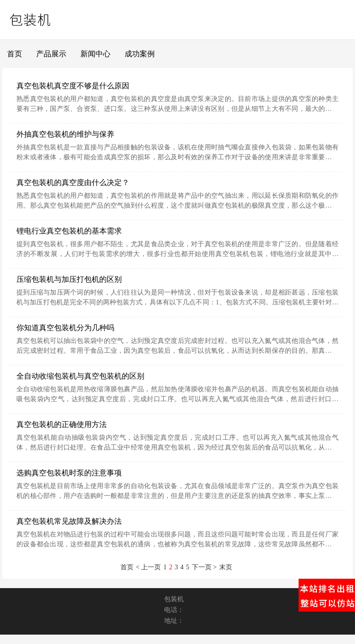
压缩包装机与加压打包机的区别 (69, 279)
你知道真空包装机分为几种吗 (65, 328)
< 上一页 (148, 567)
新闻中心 (95, 54)
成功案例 (140, 54)
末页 (226, 567)
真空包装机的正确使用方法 (62, 424)
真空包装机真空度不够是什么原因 (73, 86)
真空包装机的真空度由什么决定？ (73, 182)
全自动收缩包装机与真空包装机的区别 (80, 376)
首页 (15, 54)
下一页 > (204, 567)
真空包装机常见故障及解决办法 (69, 521)
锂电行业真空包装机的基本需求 (69, 231)
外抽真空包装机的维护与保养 (65, 134)
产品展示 (51, 54)
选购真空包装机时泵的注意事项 (69, 473)
